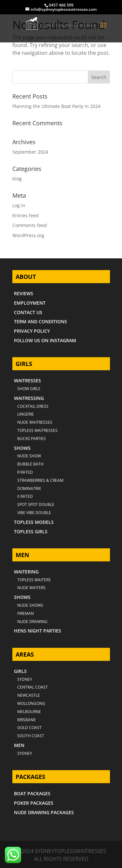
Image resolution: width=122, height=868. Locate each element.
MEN (19, 745)
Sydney (25, 679)
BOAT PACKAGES (32, 793)
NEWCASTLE (29, 695)
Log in (19, 205)
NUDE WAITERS (31, 588)
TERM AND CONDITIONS (41, 321)
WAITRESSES (27, 381)
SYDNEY (25, 753)
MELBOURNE (29, 712)
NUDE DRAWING (32, 622)
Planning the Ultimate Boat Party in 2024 (56, 106)
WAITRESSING (29, 398)
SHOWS (22, 448)
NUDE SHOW (29, 456)
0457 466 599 (61, 5)
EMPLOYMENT (30, 303)
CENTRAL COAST (33, 687)
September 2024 (30, 152)
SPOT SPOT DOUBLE (36, 504)
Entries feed (26, 215)
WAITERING (26, 572)
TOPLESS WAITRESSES (37, 430)
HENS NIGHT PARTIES (38, 631)
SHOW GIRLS (29, 389)
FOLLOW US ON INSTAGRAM (45, 340)
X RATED (25, 496)
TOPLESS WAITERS (34, 580)
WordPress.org (28, 235)
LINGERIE (26, 414)
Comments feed (30, 225)
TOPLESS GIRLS (31, 532)
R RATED (25, 472)
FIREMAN (26, 613)
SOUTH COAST (31, 736)
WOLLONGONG (31, 703)
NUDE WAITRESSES (35, 422)
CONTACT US (28, 312)
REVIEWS (24, 293)
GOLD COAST (29, 728)
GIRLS (20, 671)
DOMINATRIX (29, 488)
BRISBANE (27, 720)
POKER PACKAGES (34, 803)
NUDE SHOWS (30, 605)
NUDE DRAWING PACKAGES (44, 812)
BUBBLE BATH (30, 464)
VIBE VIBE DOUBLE (34, 513)
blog (17, 179)
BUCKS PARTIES (32, 439)
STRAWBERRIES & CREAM (40, 480)
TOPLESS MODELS (34, 522)
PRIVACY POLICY (32, 331)
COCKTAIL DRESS (33, 406)
